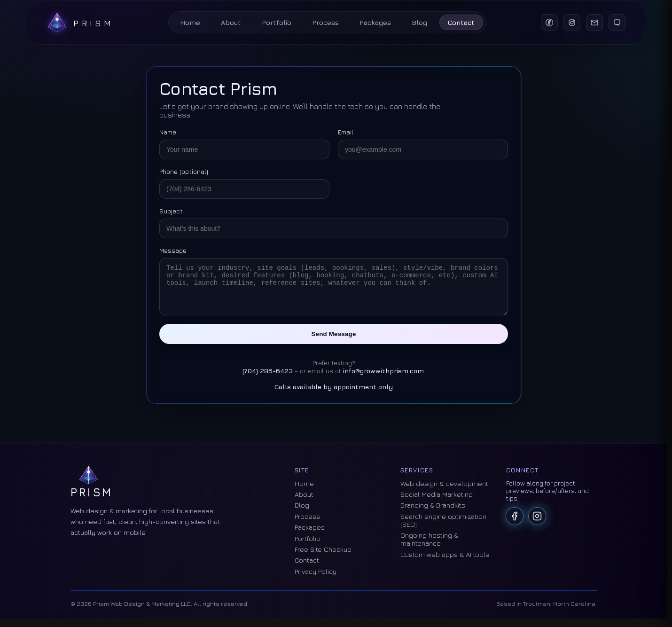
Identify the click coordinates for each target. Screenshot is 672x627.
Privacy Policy (316, 580)
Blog (419, 22)
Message (173, 251)
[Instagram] (570, 23)
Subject (171, 211)
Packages (375, 22)
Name (168, 132)
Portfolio (277, 22)
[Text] (616, 23)
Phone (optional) (184, 172)
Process (325, 22)
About (231, 22)
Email (346, 132)
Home (190, 22)
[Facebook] (548, 23)
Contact (461, 22)
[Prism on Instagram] (537, 525)
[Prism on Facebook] (515, 525)
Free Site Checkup (323, 558)
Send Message (334, 342)
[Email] (593, 23)
